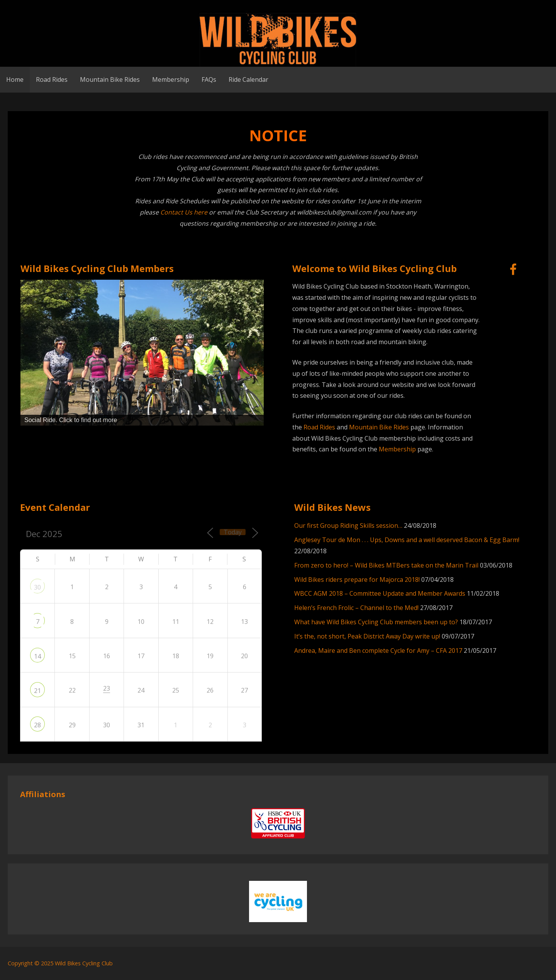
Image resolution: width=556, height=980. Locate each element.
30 (37, 587)
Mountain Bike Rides (110, 79)
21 (37, 691)
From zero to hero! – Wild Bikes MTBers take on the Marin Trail (386, 565)
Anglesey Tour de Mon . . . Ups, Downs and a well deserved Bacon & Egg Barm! (407, 540)
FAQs (209, 79)
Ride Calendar (248, 79)
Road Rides (52, 79)
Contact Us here (184, 212)
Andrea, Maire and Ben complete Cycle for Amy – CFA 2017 (378, 651)
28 (37, 725)
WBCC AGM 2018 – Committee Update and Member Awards (380, 593)
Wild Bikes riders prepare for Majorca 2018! (357, 580)
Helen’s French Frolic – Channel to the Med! (356, 608)
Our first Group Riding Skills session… (348, 525)
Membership (171, 79)
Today (233, 532)
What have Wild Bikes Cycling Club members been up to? (376, 622)
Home (15, 79)
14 (37, 656)
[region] (142, 353)
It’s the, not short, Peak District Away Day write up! (367, 636)
